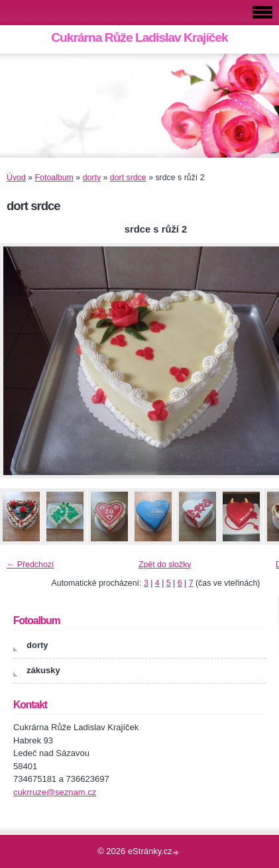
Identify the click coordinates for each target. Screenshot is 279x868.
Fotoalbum (54, 178)
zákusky (43, 670)
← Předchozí (30, 565)
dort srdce (128, 178)
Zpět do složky (165, 565)
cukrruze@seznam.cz (55, 792)
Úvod (16, 178)
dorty (92, 178)
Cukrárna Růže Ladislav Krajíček (139, 37)
